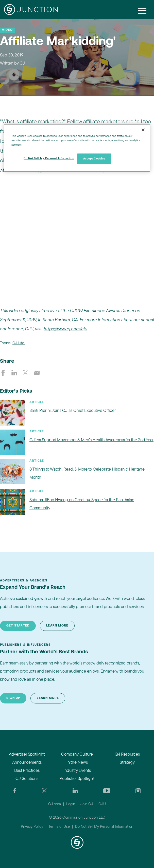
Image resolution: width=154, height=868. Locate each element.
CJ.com (55, 804)
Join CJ (87, 804)
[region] (77, 148)
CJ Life (18, 343)
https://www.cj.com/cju (65, 329)
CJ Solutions (27, 778)
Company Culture (77, 754)
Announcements (27, 762)
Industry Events (77, 770)
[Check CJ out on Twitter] (44, 791)
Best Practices (27, 770)
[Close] (143, 130)
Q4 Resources (127, 754)
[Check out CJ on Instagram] (138, 791)
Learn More (57, 626)
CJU (102, 804)
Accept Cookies (94, 158)
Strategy (127, 762)
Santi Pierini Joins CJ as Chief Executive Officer (73, 410)
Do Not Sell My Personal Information (104, 826)
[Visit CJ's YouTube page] (107, 791)
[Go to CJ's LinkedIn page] (75, 791)
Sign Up (13, 698)
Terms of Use (59, 826)
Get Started (18, 626)
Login (71, 804)
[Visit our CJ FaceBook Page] (15, 791)
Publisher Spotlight (77, 778)
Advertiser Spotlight (27, 754)
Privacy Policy (32, 826)
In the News (77, 762)
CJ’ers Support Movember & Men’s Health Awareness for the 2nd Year (91, 440)
